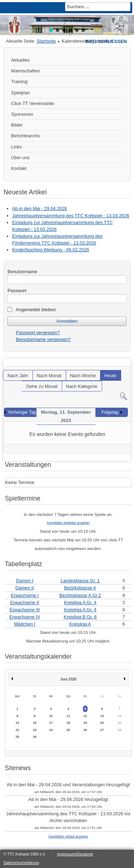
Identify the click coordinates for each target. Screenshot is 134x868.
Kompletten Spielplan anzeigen (68, 523)
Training (19, 82)
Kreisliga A (80, 624)
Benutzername (22, 272)
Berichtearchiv (26, 136)
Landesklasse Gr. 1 (80, 581)
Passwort (17, 291)
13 (102, 716)
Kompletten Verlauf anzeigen (68, 836)
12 (85, 716)
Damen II (25, 588)
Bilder (17, 125)
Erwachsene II (24, 603)
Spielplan (21, 93)
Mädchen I (25, 624)
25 (68, 730)
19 (85, 723)
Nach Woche (83, 376)
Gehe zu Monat (42, 386)
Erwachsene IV (25, 617)
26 (85, 730)
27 (102, 730)
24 (51, 730)
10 (51, 716)
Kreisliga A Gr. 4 (80, 603)
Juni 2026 (68, 679)
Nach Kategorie (81, 386)
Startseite (46, 41)
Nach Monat (49, 376)
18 (68, 723)
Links (16, 147)
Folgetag (110, 412)
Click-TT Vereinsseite (33, 103)
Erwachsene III (25, 610)
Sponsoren (22, 114)
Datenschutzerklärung (21, 863)
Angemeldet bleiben (36, 310)
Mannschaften (25, 71)
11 (68, 716)
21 (120, 723)
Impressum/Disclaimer (75, 854)
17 (51, 723)
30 (35, 737)
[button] (51, 30)
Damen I (25, 581)
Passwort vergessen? (38, 333)
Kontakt (19, 168)
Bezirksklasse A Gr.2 (80, 595)
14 (120, 716)
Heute (110, 376)
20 (102, 723)
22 (18, 730)
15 (18, 723)
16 (35, 723)
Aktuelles (20, 60)
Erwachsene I (25, 595)
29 (18, 737)
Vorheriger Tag (22, 412)
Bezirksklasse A (80, 588)
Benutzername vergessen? (43, 339)
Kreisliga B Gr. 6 (80, 617)
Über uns (20, 158)
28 (120, 730)
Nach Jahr (18, 376)
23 (35, 730)
